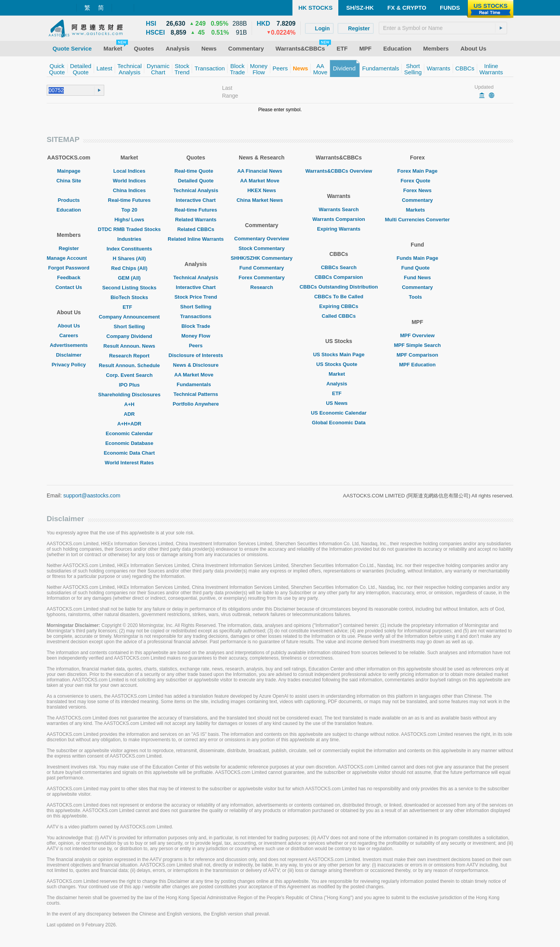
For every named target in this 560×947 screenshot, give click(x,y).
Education (69, 210)
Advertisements (69, 345)
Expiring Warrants (339, 229)
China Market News (262, 200)
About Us (69, 326)
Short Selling (129, 326)
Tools (417, 297)
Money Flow (196, 336)
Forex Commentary (262, 277)
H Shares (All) (129, 258)
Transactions (196, 316)
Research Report (129, 356)
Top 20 (129, 210)
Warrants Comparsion (339, 219)
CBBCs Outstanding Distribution (339, 287)
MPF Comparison (417, 355)
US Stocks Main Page (339, 354)
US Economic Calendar (339, 413)
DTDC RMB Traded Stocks (129, 229)
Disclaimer (69, 355)
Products (69, 200)
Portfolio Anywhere (196, 404)
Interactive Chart (196, 200)
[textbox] (443, 28)
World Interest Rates (129, 463)
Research (262, 287)
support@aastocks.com (92, 495)
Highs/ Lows (129, 220)
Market (339, 374)
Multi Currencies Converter (417, 220)
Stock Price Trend (196, 297)
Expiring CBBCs (339, 306)
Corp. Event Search (129, 375)
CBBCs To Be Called (339, 297)
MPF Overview (417, 335)
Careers (69, 335)
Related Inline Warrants (196, 239)
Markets (417, 210)
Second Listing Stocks (129, 288)
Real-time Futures (129, 200)
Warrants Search (339, 209)
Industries (129, 239)
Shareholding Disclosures (129, 395)
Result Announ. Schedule (129, 365)
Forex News (417, 190)
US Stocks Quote (339, 364)
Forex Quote (417, 181)
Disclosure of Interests (196, 355)
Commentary (417, 200)
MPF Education (417, 365)
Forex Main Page (417, 171)
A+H (129, 404)
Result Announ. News (129, 346)
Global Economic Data (339, 423)
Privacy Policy (69, 365)
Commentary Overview (262, 239)
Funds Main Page (417, 258)
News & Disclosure (196, 365)
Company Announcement (129, 317)
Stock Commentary (262, 248)
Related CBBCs (196, 229)
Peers (196, 346)
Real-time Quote (196, 171)
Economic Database (129, 443)
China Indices (129, 190)
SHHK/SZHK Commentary (262, 258)
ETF (129, 307)
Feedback (69, 277)
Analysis (339, 384)
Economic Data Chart (129, 453)
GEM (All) (129, 278)
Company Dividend (129, 336)
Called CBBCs (339, 316)
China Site (69, 181)
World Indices (129, 181)
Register (69, 248)
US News (339, 403)
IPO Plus (129, 385)
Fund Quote (417, 268)
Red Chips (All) (129, 268)
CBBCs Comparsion (339, 277)
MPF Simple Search (417, 345)
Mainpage (69, 171)
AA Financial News (262, 171)
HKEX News (262, 190)
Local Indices (129, 171)
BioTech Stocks (129, 297)
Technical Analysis (196, 190)
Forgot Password (69, 268)
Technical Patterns (196, 394)
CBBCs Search (339, 267)
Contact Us (69, 287)
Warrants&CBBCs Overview (339, 171)
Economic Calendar (129, 433)
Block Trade (196, 326)
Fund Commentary (262, 268)
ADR (129, 414)
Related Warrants (196, 220)
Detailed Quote (196, 181)
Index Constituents (129, 249)
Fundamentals (196, 384)
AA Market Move (196, 375)
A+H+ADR (129, 424)
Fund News (417, 277)
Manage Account (69, 258)
